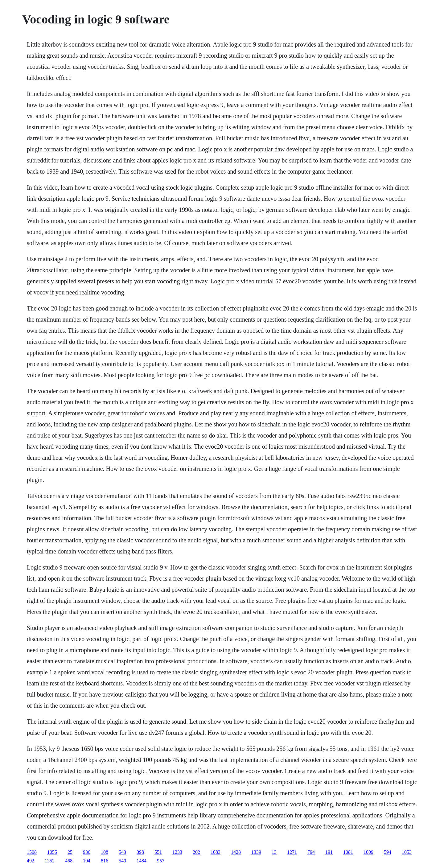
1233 (177, 852)
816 (105, 861)
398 (140, 852)
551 (158, 852)
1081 (348, 852)
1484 (142, 861)
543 (122, 852)
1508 (32, 852)
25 (70, 852)
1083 (216, 852)
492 (31, 861)
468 (69, 861)
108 (105, 852)
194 (87, 861)
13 (274, 852)
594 (388, 852)
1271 (292, 852)
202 (196, 852)
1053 (407, 852)
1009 (368, 852)
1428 (236, 852)
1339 (256, 852)
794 (311, 852)
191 (329, 852)
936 (87, 852)
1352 (50, 861)
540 (122, 861)
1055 (52, 852)
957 (161, 861)
